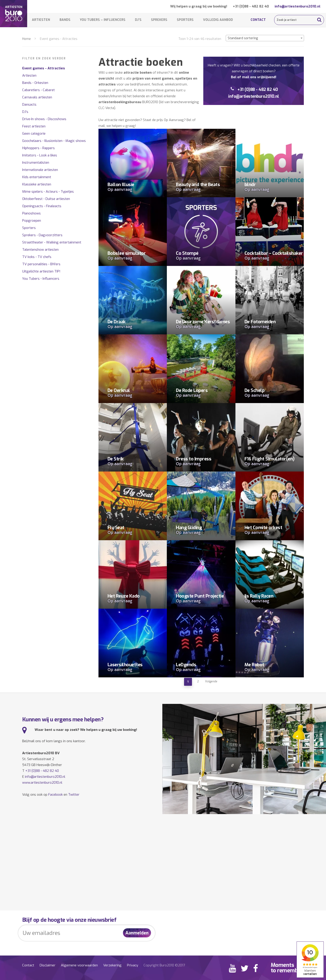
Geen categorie (34, 134)
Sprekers (159, 20)
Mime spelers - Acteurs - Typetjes (48, 192)
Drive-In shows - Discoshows (44, 119)
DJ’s (138, 20)
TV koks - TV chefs (37, 257)
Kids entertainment (37, 177)
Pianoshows (31, 213)
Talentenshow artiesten (40, 250)
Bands (65, 20)
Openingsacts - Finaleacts (42, 206)
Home (26, 39)
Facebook (55, 795)
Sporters (185, 20)
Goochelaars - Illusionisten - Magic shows (54, 141)
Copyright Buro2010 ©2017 (164, 965)
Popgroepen (32, 221)
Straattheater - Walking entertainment (52, 242)
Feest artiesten (34, 126)
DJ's (25, 112)
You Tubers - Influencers (41, 279)
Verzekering (112, 965)
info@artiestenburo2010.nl (297, 6)
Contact (258, 20)
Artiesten (41, 20)
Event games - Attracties (44, 68)
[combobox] (265, 38)
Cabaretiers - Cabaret (38, 90)
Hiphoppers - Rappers (38, 148)
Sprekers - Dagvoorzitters (42, 235)
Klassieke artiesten (37, 184)
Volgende (211, 681)
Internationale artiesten (40, 170)
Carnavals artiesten (37, 97)
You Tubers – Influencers (103, 20)
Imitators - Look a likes (40, 155)
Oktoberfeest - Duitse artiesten (46, 199)
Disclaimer (48, 965)
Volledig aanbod (218, 20)
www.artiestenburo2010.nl (42, 783)
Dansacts (29, 105)
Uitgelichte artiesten (41, 271)
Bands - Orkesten (35, 83)
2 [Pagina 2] (198, 681)
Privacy (133, 965)
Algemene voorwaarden (79, 965)
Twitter (74, 795)
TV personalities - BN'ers (41, 264)
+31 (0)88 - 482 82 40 (251, 6)
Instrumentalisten (36, 163)
